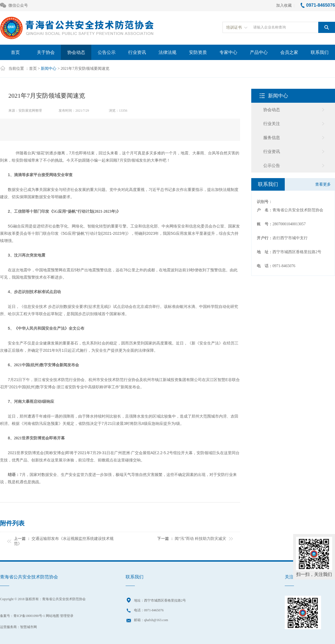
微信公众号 (14, 6)
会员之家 (289, 52)
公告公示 (107, 52)
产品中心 (259, 52)
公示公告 (272, 166)
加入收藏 (284, 5)
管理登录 (67, 616)
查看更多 (323, 184)
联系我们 (320, 52)
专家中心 (228, 52)
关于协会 (46, 52)
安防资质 (198, 52)
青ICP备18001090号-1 (29, 616)
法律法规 (167, 52)
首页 (15, 52)
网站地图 (52, 616)
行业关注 (272, 124)
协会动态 (76, 52)
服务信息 (272, 138)
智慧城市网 (28, 627)
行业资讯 (137, 52)
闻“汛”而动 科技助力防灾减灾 (200, 539)
